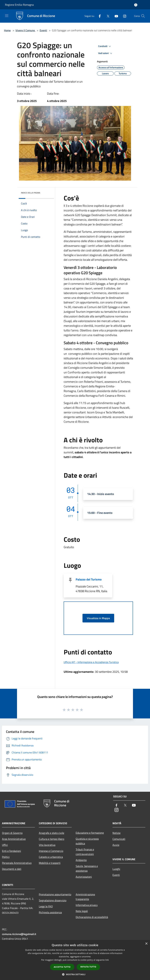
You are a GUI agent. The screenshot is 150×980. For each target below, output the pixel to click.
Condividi (105, 46)
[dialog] (75, 960)
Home (7, 30)
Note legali (82, 911)
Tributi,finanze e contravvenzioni (85, 852)
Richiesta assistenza (50, 912)
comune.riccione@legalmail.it (19, 934)
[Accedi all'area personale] (136, 5)
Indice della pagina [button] (31, 193)
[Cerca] (143, 16)
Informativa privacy (87, 905)
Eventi (43, 30)
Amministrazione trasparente (85, 897)
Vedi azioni (106, 53)
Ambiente (81, 860)
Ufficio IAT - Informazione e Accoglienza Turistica (91, 662)
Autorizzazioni (84, 877)
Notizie (116, 833)
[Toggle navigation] (7, 16)
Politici (6, 857)
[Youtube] (115, 16)
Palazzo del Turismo (89, 579)
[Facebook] (98, 16)
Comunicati (119, 839)
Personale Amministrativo (17, 863)
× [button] (146, 944)
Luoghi (116, 869)
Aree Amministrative (14, 839)
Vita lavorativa (47, 845)
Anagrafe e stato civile (51, 833)
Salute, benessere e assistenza (87, 868)
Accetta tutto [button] (62, 967)
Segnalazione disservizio (53, 900)
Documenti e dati (12, 869)
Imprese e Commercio (51, 851)
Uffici (5, 845)
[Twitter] (107, 16)
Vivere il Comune (25, 30)
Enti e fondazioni (11, 851)
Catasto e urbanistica (51, 857)
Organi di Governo (12, 833)
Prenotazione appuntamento (55, 894)
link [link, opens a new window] (107, 960)
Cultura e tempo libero (51, 839)
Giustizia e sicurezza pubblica (87, 841)
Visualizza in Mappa (98, 618)
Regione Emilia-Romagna (19, 5)
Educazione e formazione (90, 833)
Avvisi (116, 845)
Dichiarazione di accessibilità (92, 917)
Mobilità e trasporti (50, 863)
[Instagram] (123, 16)
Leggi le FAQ (46, 906)
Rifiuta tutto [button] (88, 967)
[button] (75, 974)
